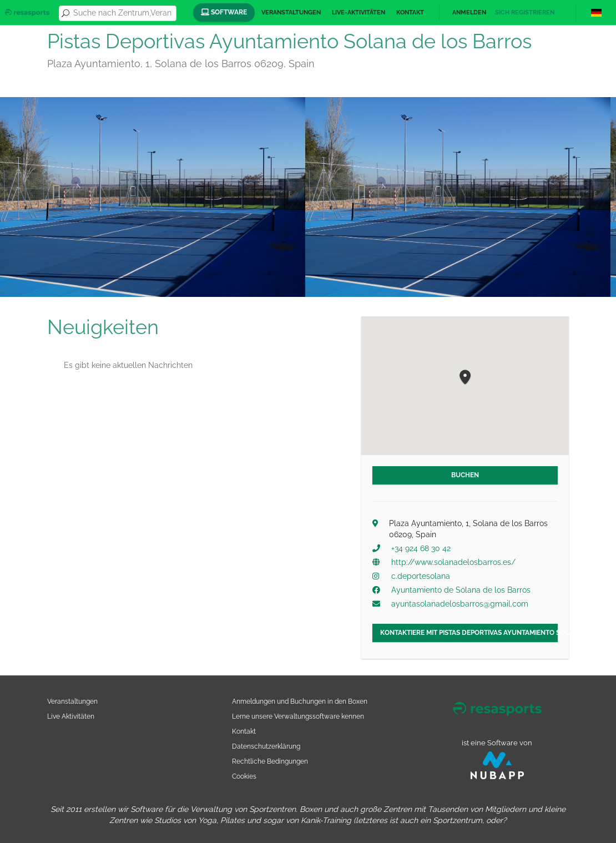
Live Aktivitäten (71, 716)
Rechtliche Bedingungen (270, 761)
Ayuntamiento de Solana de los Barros (461, 590)
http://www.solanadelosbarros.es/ (453, 562)
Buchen (465, 475)
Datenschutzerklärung (266, 746)
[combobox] (123, 13)
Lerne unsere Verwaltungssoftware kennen (298, 716)
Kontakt (410, 12)
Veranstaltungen (291, 12)
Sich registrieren (525, 12)
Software (224, 12)
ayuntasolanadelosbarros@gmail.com (460, 604)
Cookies (244, 776)
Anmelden (469, 12)
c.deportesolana (421, 576)
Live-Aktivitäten (359, 12)
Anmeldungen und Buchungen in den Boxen (300, 701)
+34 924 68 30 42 (421, 548)
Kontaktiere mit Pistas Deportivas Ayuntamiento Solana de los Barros (469, 633)
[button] (465, 378)
